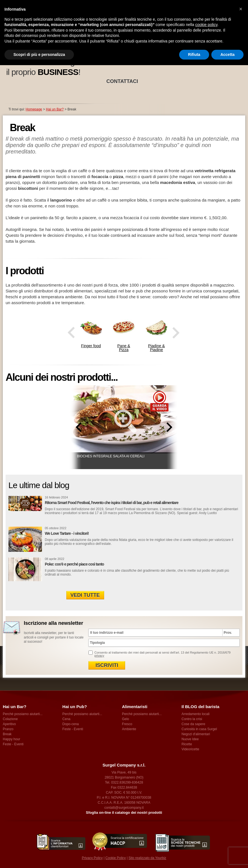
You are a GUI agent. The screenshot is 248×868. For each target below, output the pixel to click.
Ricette (187, 744)
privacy (99, 656)
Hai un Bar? (55, 109)
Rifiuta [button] (194, 55)
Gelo (126, 719)
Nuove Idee (190, 739)
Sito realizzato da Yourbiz (147, 858)
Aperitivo (9, 724)
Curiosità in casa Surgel (199, 729)
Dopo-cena (71, 724)
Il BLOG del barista (200, 707)
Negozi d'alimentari (196, 734)
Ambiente (129, 729)
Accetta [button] (227, 55)
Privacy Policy (92, 858)
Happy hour (11, 739)
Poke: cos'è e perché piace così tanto (74, 564)
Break (7, 734)
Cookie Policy (116, 858)
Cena (66, 719)
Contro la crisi (192, 719)
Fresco (127, 724)
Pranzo (8, 729)
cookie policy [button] (206, 25)
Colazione (10, 719)
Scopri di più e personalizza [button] (39, 55)
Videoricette (190, 749)
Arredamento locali (195, 714)
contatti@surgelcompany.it (124, 808)
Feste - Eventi (13, 744)
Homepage (34, 109)
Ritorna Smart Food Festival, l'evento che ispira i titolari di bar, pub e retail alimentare (112, 503)
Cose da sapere (193, 724)
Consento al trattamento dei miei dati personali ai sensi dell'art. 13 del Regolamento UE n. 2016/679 (162, 654)
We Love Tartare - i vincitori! (67, 533)
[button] (241, 9)
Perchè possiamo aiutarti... (23, 714)
